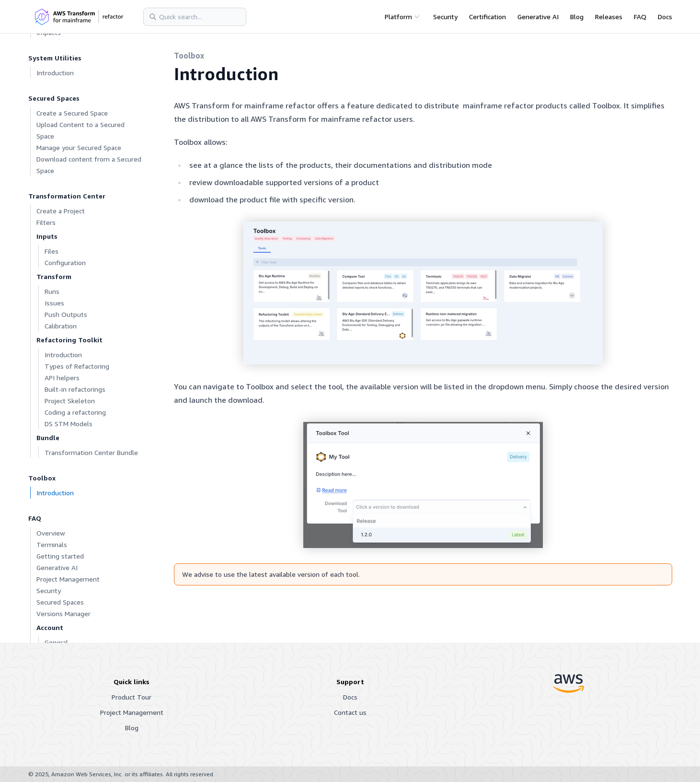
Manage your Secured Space (79, 147)
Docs (665, 17)
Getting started (60, 556)
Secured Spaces (60, 602)
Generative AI (538, 17)
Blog (577, 17)
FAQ (640, 17)
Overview (51, 533)
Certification (488, 17)
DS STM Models (69, 424)
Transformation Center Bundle (91, 452)
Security (445, 17)
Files (52, 251)
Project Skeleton (70, 401)
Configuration (65, 263)
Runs (52, 291)
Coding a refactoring (75, 412)
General (56, 642)
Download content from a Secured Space (89, 165)
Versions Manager (63, 613)
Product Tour (132, 697)
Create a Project (61, 211)
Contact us (350, 712)
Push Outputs (66, 314)
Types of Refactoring (77, 366)
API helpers (62, 378)
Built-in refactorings (75, 389)
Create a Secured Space (72, 113)
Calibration (61, 326)
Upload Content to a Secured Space (80, 130)
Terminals (52, 544)
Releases (609, 17)
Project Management (68, 579)
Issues (54, 303)
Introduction (55, 73)
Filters (46, 222)
